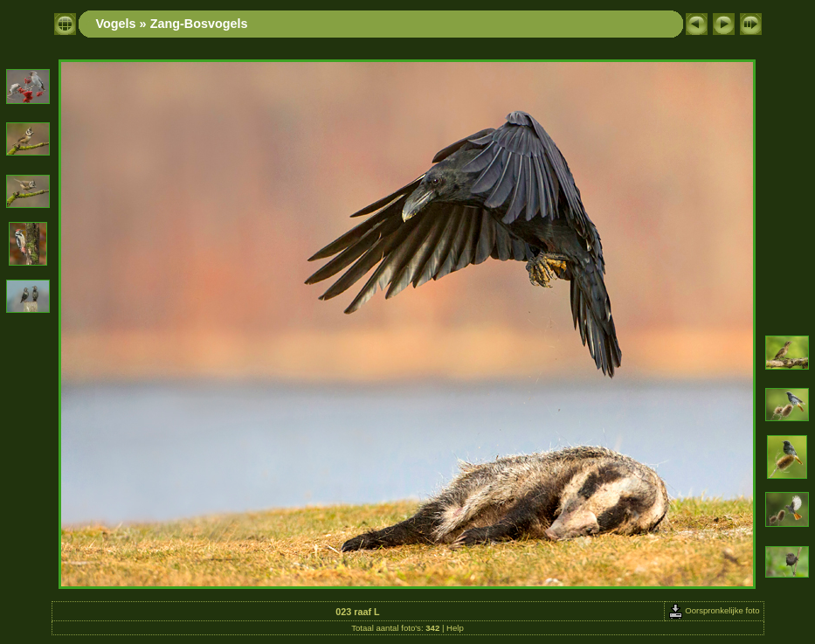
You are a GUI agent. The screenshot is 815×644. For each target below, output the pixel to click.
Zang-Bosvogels (199, 24)
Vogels (116, 24)
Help (455, 628)
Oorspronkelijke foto (714, 610)
